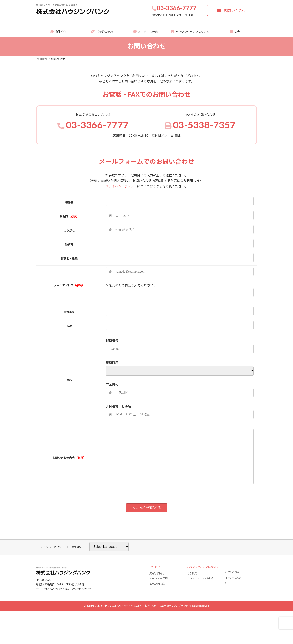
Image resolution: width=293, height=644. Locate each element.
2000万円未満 (157, 595)
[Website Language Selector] (109, 558)
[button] (232, 10)
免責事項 (77, 558)
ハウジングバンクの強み (200, 589)
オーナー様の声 (233, 589)
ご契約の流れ (232, 583)
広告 (227, 594)
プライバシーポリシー (121, 186)
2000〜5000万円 (159, 589)
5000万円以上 (157, 584)
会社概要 (192, 584)
